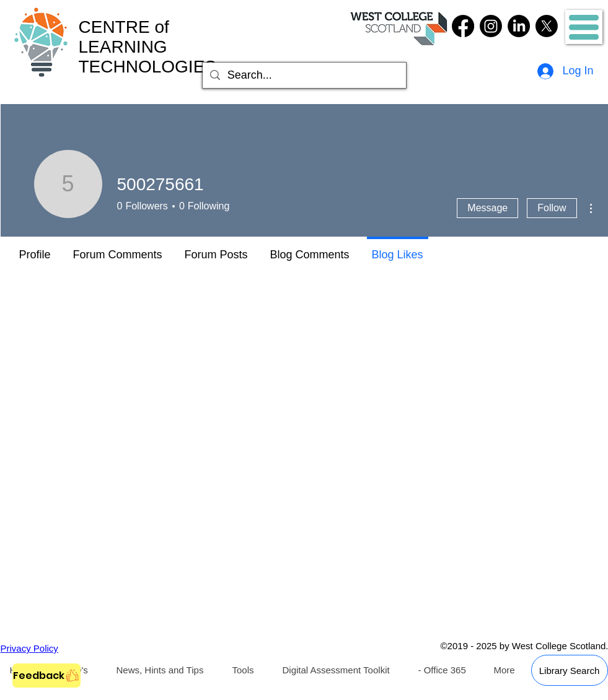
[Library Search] (570, 670)
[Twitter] (547, 26)
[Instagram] (491, 26)
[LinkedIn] (519, 26)
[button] (584, 27)
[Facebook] (463, 26)
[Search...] (304, 75)
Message (487, 208)
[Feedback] (46, 676)
